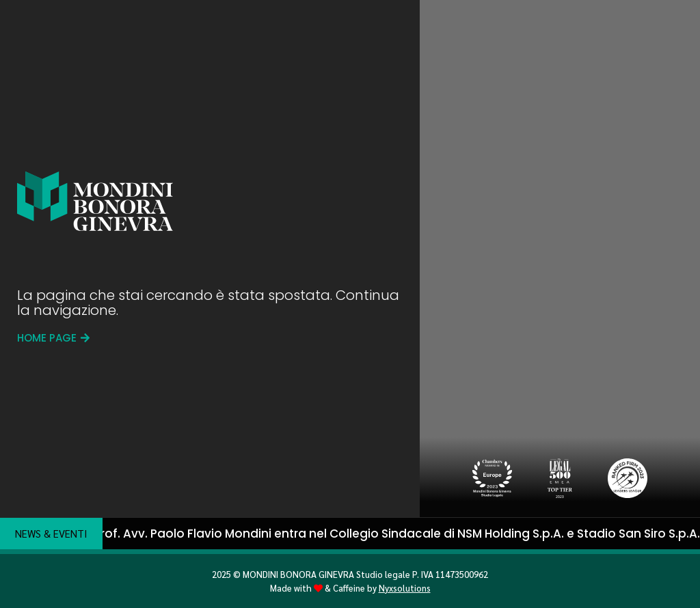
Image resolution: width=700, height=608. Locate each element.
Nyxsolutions (405, 588)
